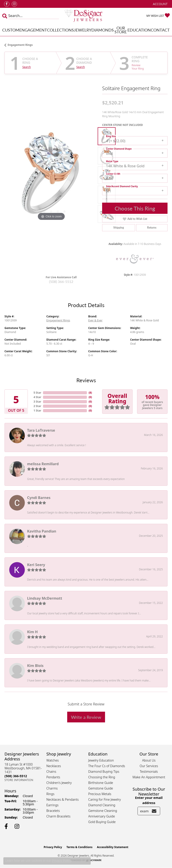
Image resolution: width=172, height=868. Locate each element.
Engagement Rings (20, 45)
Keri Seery (36, 565)
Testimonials (149, 771)
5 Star (37, 393)
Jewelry (83, 30)
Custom (11, 30)
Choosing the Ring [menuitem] (102, 777)
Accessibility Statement (113, 847)
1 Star (37, 411)
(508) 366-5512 (61, 281)
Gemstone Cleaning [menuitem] (103, 811)
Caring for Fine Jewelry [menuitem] (104, 799)
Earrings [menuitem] (52, 805)
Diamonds (103, 30)
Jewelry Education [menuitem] (101, 760)
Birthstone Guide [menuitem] (101, 783)
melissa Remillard (43, 464)
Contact (160, 30)
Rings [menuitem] (50, 794)
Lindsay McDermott (45, 598)
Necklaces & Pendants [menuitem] (62, 799)
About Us (149, 760)
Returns (152, 228)
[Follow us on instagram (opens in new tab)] (14, 4)
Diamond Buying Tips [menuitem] (104, 771)
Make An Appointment (149, 777)
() (90, 393)
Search (27, 67)
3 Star (37, 402)
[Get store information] (19, 780)
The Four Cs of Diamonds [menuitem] (107, 766)
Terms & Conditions (80, 847)
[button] (160, 4)
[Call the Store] (16, 776)
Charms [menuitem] (52, 788)
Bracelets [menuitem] (53, 811)
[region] (51, 175)
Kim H (32, 632)
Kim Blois (35, 666)
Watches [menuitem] (53, 760)
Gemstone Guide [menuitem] (101, 788)
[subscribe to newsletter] (154, 811)
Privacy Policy (53, 847)
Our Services (149, 766)
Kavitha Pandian (42, 531)
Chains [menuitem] (51, 771)
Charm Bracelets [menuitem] (58, 816)
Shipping (119, 228)
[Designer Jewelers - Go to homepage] (86, 16)
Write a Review (86, 717)
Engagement (33, 30)
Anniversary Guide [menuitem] (102, 816)
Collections (60, 30)
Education (139, 30)
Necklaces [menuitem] (54, 766)
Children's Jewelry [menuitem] (59, 783)
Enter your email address (149, 800)
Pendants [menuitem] (53, 777)
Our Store (121, 30)
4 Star (37, 397)
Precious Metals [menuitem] (100, 794)
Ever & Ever (95, 320)
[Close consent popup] (87, 861)
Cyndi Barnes (39, 498)
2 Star (37, 406)
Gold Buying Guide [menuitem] (102, 822)
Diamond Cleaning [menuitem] (102, 805)
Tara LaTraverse (41, 430)
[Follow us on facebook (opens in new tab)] (7, 4)
